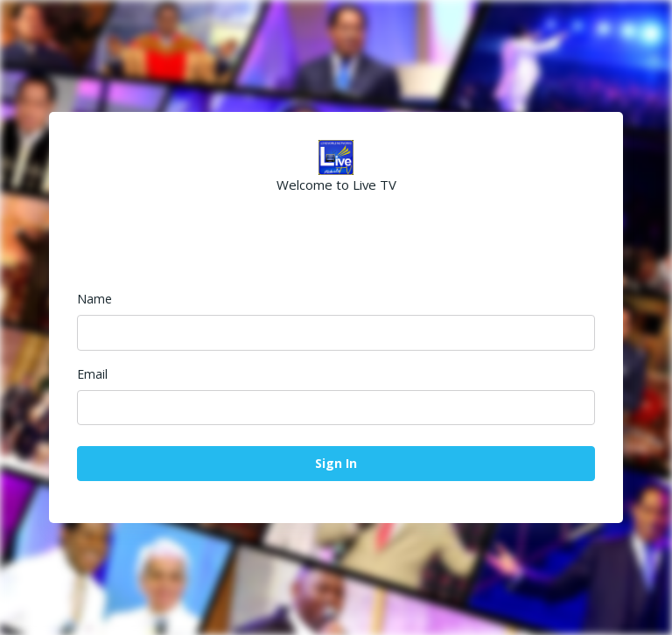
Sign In (336, 463)
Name (94, 299)
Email (92, 374)
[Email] (336, 408)
